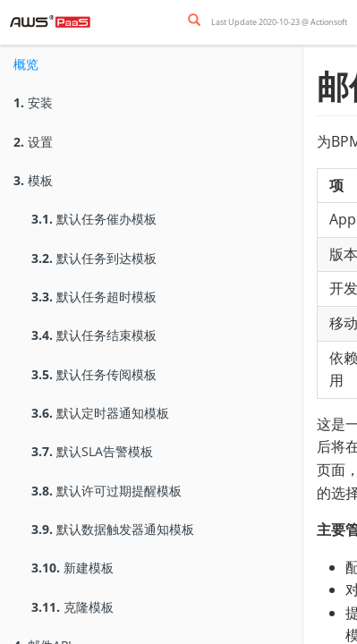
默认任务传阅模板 (94, 374)
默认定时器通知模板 (100, 413)
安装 (33, 102)
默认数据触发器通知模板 (113, 529)
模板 (33, 180)
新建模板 (72, 568)
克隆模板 (72, 607)
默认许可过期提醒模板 (106, 491)
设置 (33, 142)
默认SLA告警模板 (92, 451)
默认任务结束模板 (94, 335)
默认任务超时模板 (94, 297)
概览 (26, 64)
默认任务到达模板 (94, 258)
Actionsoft (329, 22)
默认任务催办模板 (94, 219)
